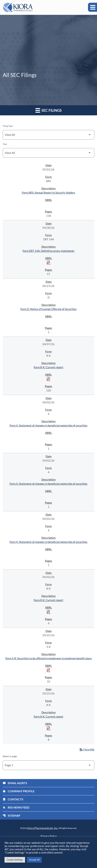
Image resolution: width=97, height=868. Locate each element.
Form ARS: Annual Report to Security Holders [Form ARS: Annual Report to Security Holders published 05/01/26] (48, 193)
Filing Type (8, 126)
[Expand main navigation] (92, 7)
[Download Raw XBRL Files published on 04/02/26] (48, 612)
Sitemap (11, 815)
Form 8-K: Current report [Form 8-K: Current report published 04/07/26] (48, 367)
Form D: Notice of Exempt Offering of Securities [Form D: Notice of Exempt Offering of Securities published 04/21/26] (48, 309)
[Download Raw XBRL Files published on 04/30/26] (48, 263)
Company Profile (19, 791)
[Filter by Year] (48, 153)
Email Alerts (15, 783)
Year (5, 144)
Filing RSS (87, 749)
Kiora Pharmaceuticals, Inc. (43, 828)
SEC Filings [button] (48, 110)
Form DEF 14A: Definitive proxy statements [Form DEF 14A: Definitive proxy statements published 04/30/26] (48, 251)
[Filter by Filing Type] (48, 135)
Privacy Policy (49, 836)
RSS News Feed (16, 807)
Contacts (13, 799)
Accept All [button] (34, 860)
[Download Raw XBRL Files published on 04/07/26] (48, 379)
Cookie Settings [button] (15, 860)
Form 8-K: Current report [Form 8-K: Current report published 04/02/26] (48, 600)
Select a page (10, 756)
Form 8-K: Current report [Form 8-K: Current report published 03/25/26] (48, 716)
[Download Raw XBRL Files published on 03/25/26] (48, 670)
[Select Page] (48, 765)
